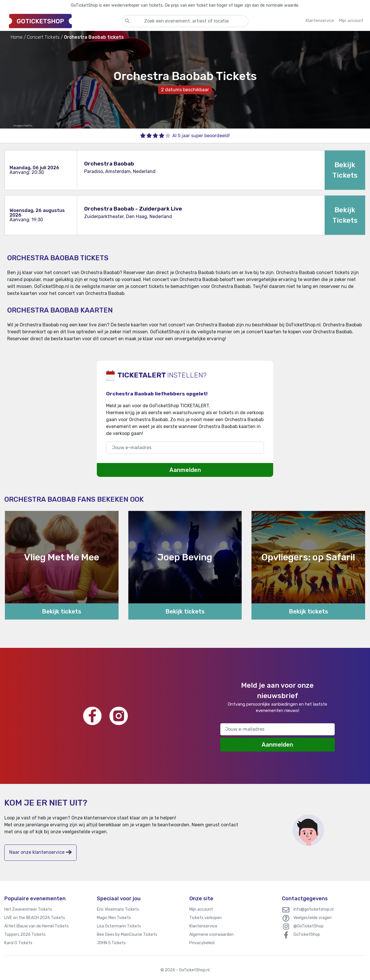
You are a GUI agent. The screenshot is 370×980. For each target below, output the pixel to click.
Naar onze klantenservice (40, 852)
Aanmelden (185, 470)
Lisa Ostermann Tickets (119, 926)
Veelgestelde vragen (312, 918)
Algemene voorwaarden (211, 935)
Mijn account (201, 909)
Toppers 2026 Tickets (25, 935)
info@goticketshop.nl (313, 909)
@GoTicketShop (308, 926)
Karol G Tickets (18, 943)
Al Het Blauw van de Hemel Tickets (37, 926)
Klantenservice (203, 926)
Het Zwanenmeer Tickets (28, 909)
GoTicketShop (307, 935)
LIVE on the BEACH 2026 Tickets (35, 918)
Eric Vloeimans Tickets (118, 909)
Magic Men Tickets (114, 918)
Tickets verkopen (206, 918)
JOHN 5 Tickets (111, 943)
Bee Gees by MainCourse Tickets (127, 935)
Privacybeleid (202, 943)
